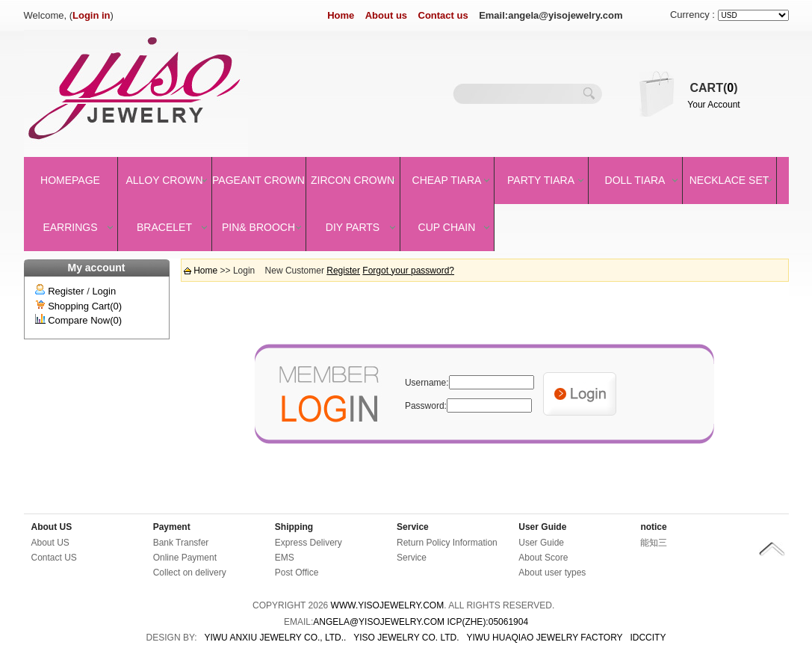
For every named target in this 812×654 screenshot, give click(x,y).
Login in (92, 15)
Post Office (297, 573)
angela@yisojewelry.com (379, 622)
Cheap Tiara (447, 180)
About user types (552, 573)
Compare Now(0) (85, 320)
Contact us (443, 15)
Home (341, 15)
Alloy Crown (164, 180)
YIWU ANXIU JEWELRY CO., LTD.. (275, 638)
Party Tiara (541, 180)
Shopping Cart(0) (85, 306)
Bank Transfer (181, 543)
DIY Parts (353, 227)
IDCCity (648, 638)
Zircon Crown (353, 180)
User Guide (542, 527)
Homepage (70, 180)
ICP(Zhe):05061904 (487, 622)
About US (52, 527)
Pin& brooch (258, 227)
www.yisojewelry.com (388, 605)
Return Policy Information (447, 543)
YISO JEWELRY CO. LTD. (406, 638)
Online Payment (185, 558)
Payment (172, 527)
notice (653, 527)
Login (104, 291)
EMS (285, 558)
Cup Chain (447, 227)
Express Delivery (309, 543)
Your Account (713, 105)
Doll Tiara (635, 180)
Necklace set (729, 180)
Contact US (54, 558)
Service (413, 527)
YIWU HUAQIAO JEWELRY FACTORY (544, 638)
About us (386, 15)
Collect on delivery (190, 573)
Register (66, 291)
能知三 (654, 543)
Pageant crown (258, 180)
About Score (543, 558)
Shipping (294, 527)
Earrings (70, 227)
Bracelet (164, 227)
